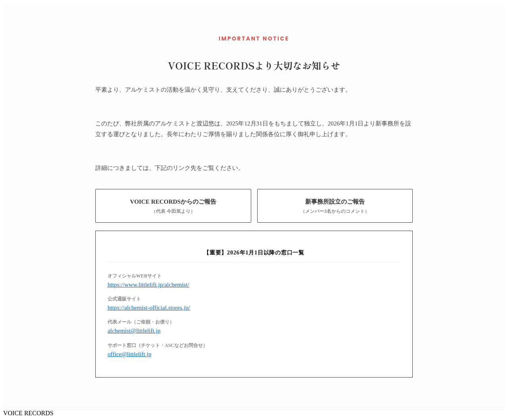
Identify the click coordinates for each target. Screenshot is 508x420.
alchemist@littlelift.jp (134, 330)
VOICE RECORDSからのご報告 (173, 206)
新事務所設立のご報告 (335, 206)
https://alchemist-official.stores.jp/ (149, 307)
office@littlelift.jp (129, 354)
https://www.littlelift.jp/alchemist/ (148, 284)
